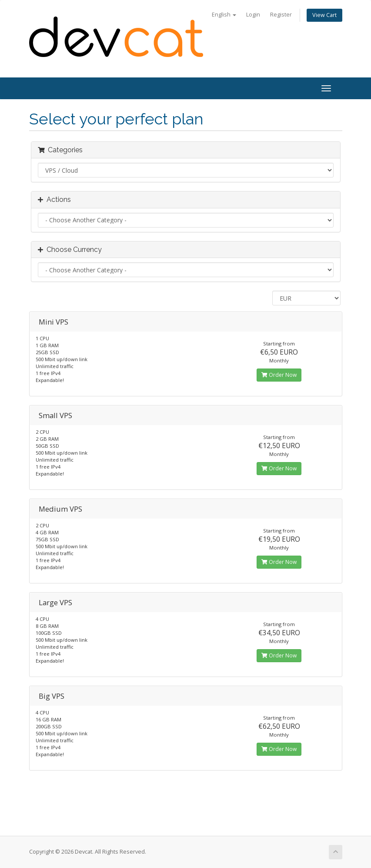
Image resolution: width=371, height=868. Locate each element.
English (224, 15)
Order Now (279, 375)
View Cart (324, 15)
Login (253, 15)
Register (281, 15)
